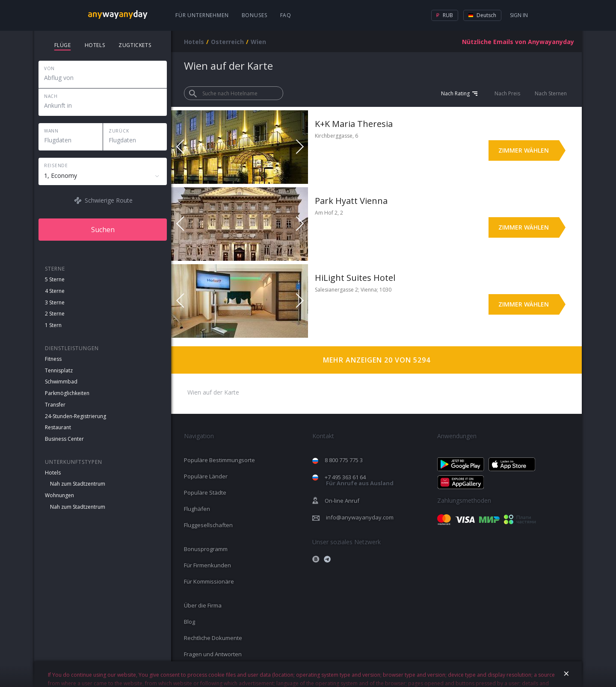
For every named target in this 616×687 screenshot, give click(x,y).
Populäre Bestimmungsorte (219, 460)
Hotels (53, 473)
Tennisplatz (59, 370)
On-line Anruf (342, 501)
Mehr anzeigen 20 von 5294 (377, 360)
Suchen (103, 230)
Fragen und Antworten (213, 654)
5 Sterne (55, 279)
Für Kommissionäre (209, 581)
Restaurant (58, 427)
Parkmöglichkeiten (67, 393)
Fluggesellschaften (208, 525)
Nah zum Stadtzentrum (78, 484)
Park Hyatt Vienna (351, 201)
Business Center (64, 439)
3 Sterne (55, 302)
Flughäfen (197, 509)
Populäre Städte (205, 492)
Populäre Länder (206, 476)
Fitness (53, 359)
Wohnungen (59, 495)
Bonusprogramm (206, 549)
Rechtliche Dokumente (213, 638)
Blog (190, 622)
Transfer (55, 405)
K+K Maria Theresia (354, 124)
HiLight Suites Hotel (355, 278)
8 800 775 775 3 (344, 460)
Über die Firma (203, 605)
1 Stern (53, 325)
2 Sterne (55, 314)
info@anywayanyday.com (360, 517)
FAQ (286, 15)
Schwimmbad (61, 382)
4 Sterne (55, 291)
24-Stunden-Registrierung (76, 416)
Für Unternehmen (202, 15)
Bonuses (255, 15)
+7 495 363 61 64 (359, 480)
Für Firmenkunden (207, 565)
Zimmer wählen (524, 150)
